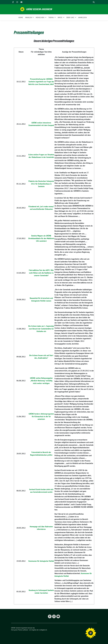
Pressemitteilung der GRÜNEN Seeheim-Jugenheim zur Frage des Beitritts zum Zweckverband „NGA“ (41, 82)
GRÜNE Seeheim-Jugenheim (39, 9)
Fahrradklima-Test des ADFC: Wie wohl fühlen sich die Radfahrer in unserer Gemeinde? (41, 273)
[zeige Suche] (94, 2)
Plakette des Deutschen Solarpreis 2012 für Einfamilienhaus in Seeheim (41, 184)
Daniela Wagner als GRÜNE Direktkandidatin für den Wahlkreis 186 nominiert (41, 238)
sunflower (25, 630)
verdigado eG (43, 630)
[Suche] (91, 2)
